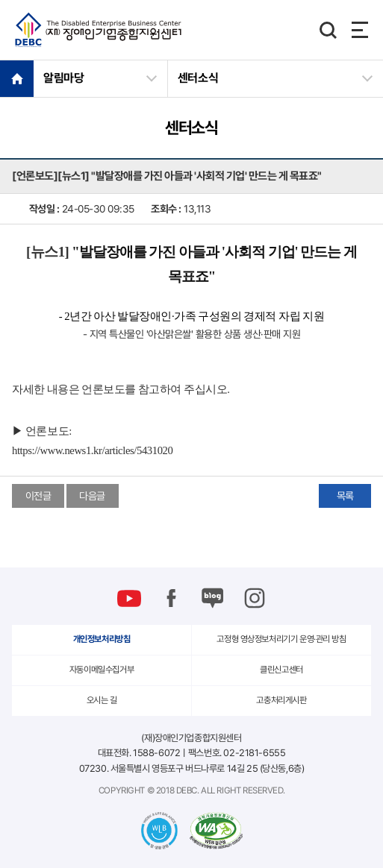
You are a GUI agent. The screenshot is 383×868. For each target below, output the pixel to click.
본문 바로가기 (0, 0)
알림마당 (64, 78)
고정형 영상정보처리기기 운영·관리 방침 (281, 639)
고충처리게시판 (281, 700)
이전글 (38, 496)
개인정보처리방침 (102, 639)
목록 (345, 496)
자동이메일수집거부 (102, 670)
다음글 (92, 496)
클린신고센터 (281, 670)
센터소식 (198, 78)
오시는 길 (102, 700)
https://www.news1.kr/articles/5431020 (92, 450)
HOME (17, 78)
